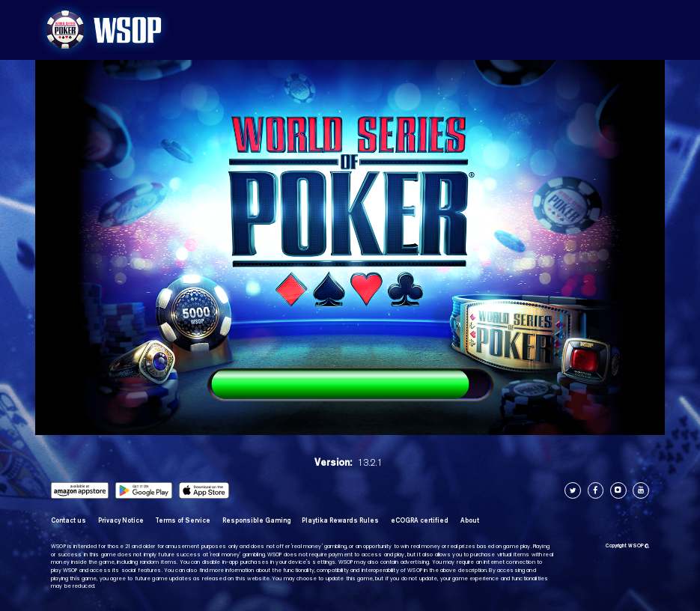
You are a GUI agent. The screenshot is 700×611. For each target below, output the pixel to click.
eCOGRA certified (420, 520)
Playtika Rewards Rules (340, 520)
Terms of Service (183, 520)
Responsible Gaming (256, 520)
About (470, 520)
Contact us (69, 520)
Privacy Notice (121, 520)
